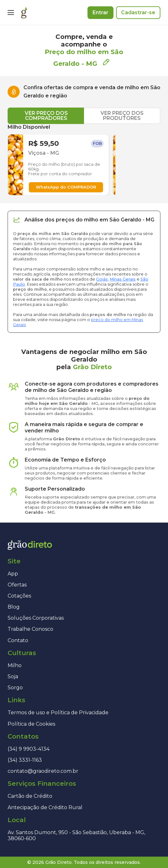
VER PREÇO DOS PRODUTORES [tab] (122, 116)
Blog (14, 607)
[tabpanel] (84, 160)
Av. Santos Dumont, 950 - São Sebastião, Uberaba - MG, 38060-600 (76, 835)
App (13, 574)
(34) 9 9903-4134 (29, 749)
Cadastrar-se (138, 12)
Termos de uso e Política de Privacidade (58, 713)
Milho (15, 665)
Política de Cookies (31, 724)
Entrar (100, 12)
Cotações (19, 596)
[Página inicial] (24, 13)
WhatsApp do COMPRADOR (66, 187)
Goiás (102, 279)
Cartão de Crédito (30, 796)
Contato (18, 640)
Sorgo (15, 688)
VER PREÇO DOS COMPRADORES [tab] (46, 116)
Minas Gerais (123, 279)
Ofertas (17, 585)
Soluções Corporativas (36, 618)
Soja (13, 676)
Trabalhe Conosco (30, 629)
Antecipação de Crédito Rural (45, 807)
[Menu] (11, 13)
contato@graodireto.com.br (43, 771)
